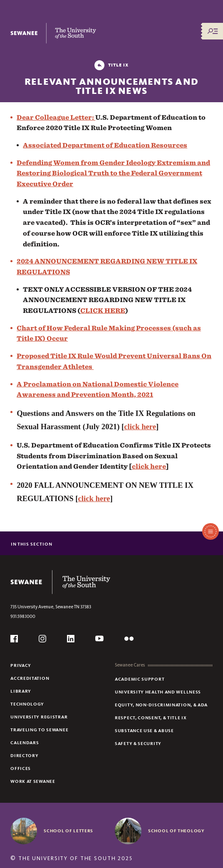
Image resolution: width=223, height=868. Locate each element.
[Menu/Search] (213, 31)
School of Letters (68, 831)
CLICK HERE (103, 311)
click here (140, 427)
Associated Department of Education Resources (105, 145)
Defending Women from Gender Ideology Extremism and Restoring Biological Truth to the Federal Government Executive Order (113, 173)
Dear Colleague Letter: (56, 117)
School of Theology (176, 831)
